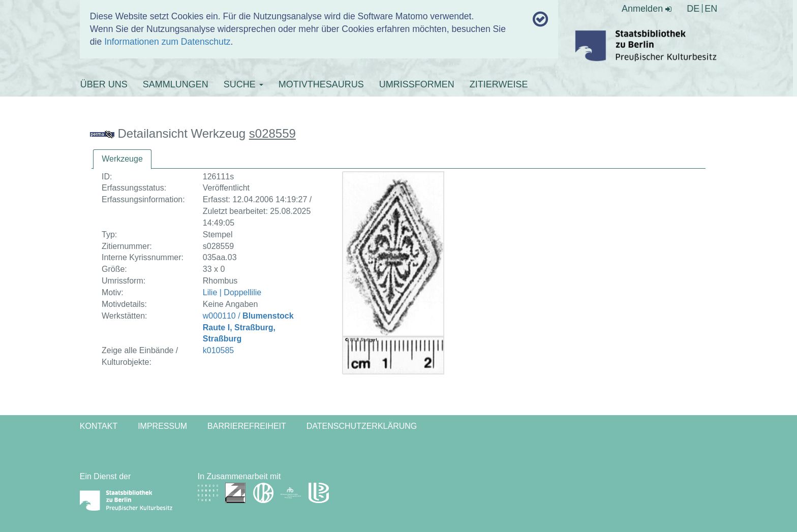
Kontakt (99, 426)
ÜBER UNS (104, 84)
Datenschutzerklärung (362, 426)
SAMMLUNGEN (176, 84)
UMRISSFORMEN (417, 84)
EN (711, 9)
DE (693, 9)
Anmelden (647, 9)
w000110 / (248, 327)
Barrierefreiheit (247, 426)
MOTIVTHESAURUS (321, 84)
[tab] (122, 159)
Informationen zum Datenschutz (167, 42)
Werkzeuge (122, 159)
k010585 (218, 350)
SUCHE (243, 84)
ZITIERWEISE (499, 84)
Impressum (162, 426)
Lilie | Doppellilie (232, 292)
